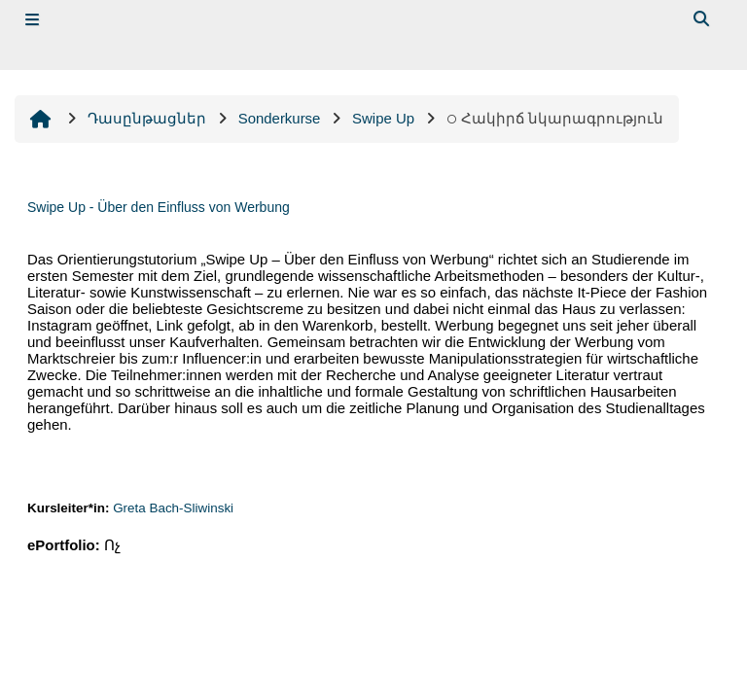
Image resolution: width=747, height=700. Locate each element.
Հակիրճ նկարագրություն (555, 118)
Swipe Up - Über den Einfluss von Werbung (159, 207)
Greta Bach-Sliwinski (173, 508)
